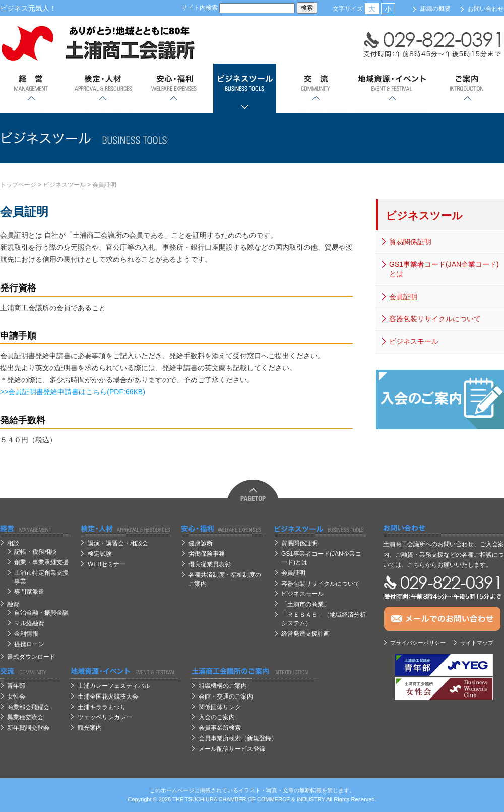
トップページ (18, 185)
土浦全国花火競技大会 (108, 697)
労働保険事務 (207, 554)
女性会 (16, 697)
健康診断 (201, 543)
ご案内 (467, 88)
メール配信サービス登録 (232, 749)
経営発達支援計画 (305, 634)
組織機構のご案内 (223, 686)
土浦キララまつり (102, 707)
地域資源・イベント (392, 88)
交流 (316, 88)
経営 (31, 88)
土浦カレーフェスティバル (114, 686)
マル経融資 (29, 623)
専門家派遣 (29, 592)
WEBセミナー (107, 564)
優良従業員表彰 (210, 564)
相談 (13, 543)
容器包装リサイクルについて (435, 319)
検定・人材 (103, 88)
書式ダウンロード (31, 657)
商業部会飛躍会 (28, 707)
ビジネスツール (245, 88)
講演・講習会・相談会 (118, 543)
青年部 (16, 686)
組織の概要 (435, 9)
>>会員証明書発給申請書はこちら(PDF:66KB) (73, 392)
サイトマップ (477, 643)
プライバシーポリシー (418, 643)
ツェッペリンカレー (105, 717)
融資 (13, 604)
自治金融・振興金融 (41, 613)
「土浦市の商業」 (305, 604)
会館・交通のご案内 (226, 697)
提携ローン (29, 644)
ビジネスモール (414, 341)
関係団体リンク (220, 707)
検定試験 (100, 554)
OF (252, 799)
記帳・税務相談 (35, 552)
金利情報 (26, 634)
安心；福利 (174, 88)
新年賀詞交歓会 (28, 728)
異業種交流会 (25, 717)
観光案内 (90, 728)
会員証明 (104, 185)
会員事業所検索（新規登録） (238, 738)
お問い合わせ (486, 9)
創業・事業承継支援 (41, 562)
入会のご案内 (217, 717)
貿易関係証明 (410, 242)
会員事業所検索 (220, 728)
